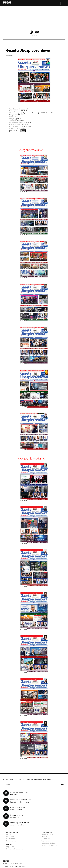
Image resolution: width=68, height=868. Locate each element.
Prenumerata (11, 841)
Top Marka (45, 841)
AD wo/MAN (46, 839)
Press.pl (44, 837)
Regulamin (10, 847)
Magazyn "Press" (47, 834)
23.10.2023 (25, 124)
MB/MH (24, 866)
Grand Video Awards (49, 845)
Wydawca (10, 837)
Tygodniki (18, 119)
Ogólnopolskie (19, 121)
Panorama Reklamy (49, 843)
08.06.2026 (27, 123)
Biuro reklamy (11, 839)
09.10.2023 (27, 126)
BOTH (11, 866)
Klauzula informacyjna (15, 849)
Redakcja (10, 834)
